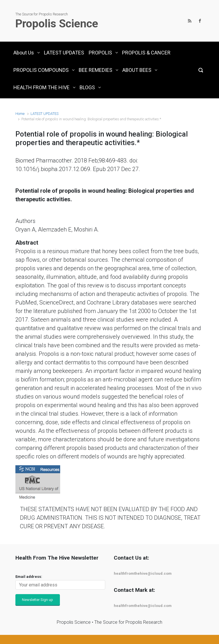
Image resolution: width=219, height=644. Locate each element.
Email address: (29, 577)
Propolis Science (57, 24)
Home (20, 114)
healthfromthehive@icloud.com (143, 573)
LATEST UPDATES (44, 114)
